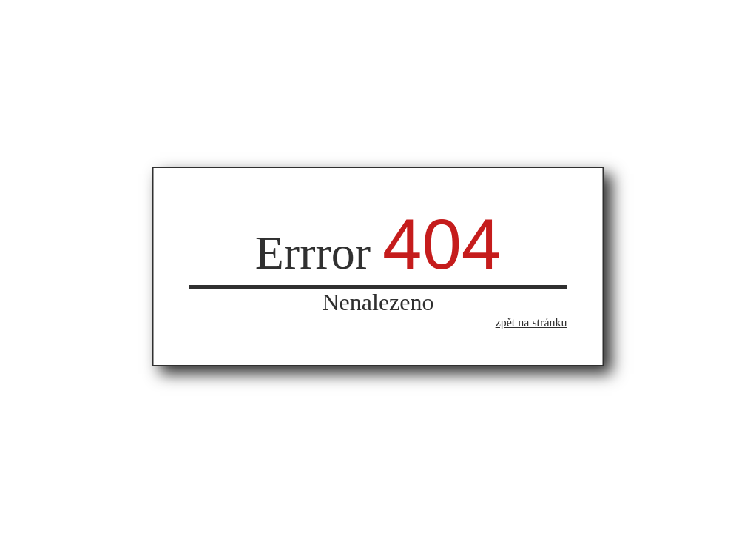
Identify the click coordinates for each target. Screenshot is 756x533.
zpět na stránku (531, 322)
